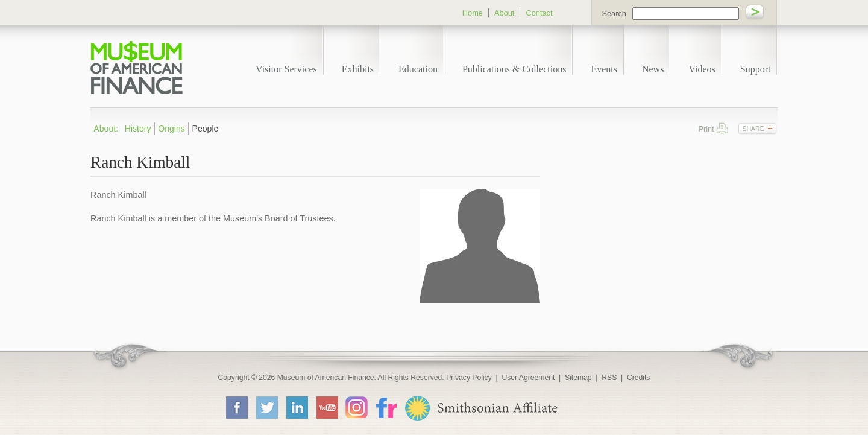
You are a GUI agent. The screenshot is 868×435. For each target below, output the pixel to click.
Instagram (357, 407)
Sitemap (578, 378)
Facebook (236, 407)
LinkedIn (297, 407)
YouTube (327, 407)
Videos (702, 69)
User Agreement (528, 378)
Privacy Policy (469, 378)
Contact (539, 13)
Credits (639, 378)
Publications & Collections (514, 69)
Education (418, 69)
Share (753, 129)
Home (473, 13)
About (504, 13)
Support (756, 69)
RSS (609, 378)
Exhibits (358, 69)
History (138, 129)
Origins (171, 129)
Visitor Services (286, 69)
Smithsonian (481, 408)
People (206, 129)
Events (604, 69)
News (653, 69)
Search (614, 14)
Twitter (266, 407)
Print (722, 128)
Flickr (386, 407)
